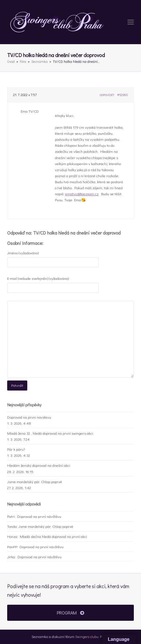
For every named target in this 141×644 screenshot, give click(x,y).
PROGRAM (70, 613)
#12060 (122, 95)
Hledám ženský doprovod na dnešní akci (39, 465)
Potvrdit (17, 385)
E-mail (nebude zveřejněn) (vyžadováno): (38, 278)
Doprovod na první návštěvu (39, 516)
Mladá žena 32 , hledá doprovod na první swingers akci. (51, 433)
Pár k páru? (16, 449)
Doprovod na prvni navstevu (29, 417)
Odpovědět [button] (107, 95)
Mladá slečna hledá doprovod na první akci (53, 536)
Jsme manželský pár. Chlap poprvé (35, 482)
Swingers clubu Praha (92, 637)
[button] (131, 22)
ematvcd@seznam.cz (82, 194)
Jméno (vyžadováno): (23, 253)
